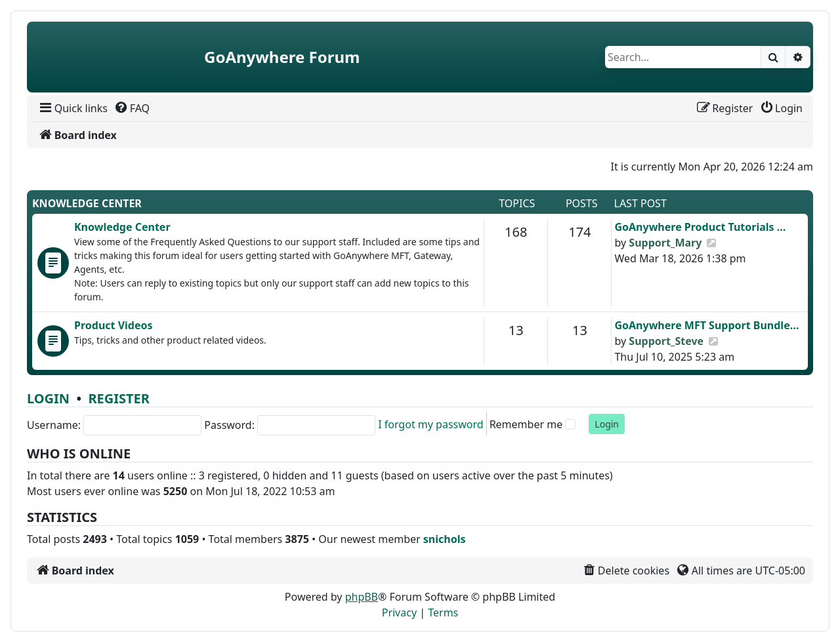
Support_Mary (665, 243)
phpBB (362, 597)
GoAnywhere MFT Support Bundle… (706, 325)
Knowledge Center (87, 203)
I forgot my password (430, 424)
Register (118, 398)
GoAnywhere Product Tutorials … (700, 227)
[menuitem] (73, 108)
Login (48, 398)
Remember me (526, 424)
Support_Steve (666, 341)
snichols (445, 539)
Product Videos (114, 325)
